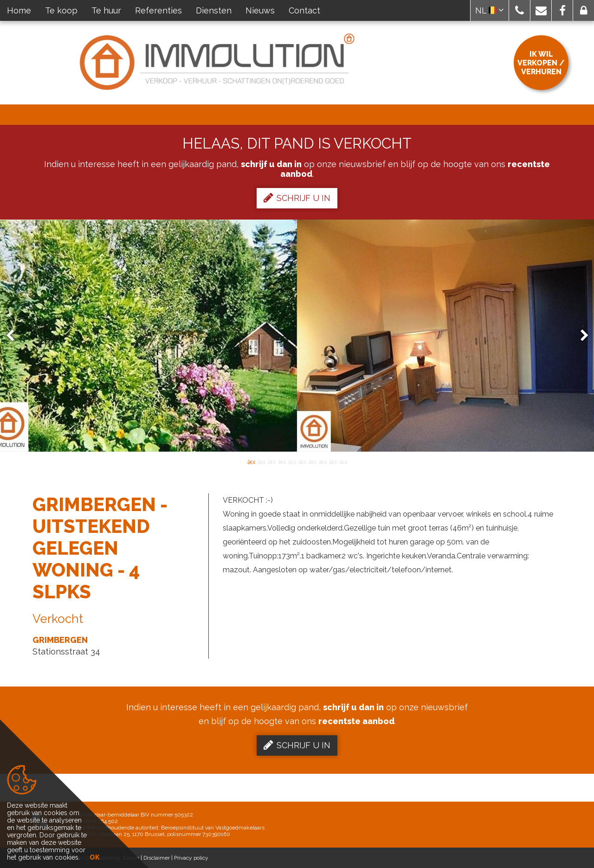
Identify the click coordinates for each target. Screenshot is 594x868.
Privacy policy (191, 858)
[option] (297, 336)
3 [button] (271, 461)
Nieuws (260, 10)
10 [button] (343, 461)
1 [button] (251, 461)
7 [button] (312, 461)
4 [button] (282, 461)
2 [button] (261, 461)
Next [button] (580, 336)
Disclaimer (157, 858)
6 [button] (302, 461)
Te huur (106, 10)
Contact (304, 10)
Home (19, 10)
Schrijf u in (297, 198)
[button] (520, 10)
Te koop (61, 10)
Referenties (158, 10)
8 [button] (323, 461)
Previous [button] (14, 336)
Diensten (214, 10)
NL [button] (490, 10)
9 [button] (333, 461)
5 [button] (292, 461)
